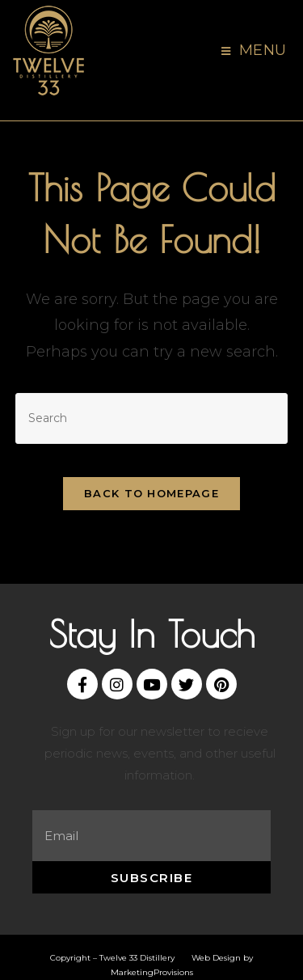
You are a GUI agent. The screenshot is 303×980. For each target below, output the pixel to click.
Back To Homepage (151, 493)
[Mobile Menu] (254, 51)
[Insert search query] (152, 418)
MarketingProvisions (152, 972)
